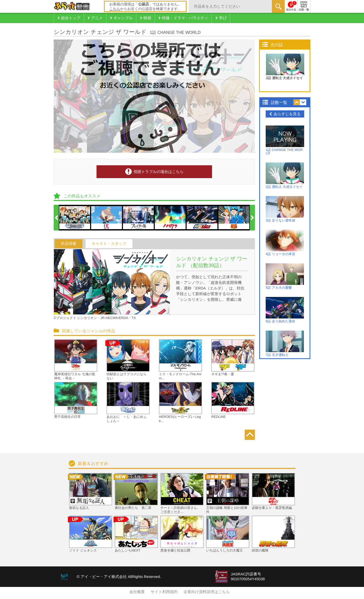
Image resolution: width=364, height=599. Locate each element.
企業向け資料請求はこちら (207, 592)
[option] (75, 218)
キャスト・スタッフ (109, 244)
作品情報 (69, 244)
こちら (115, 9)
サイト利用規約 (164, 592)
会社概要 (137, 592)
